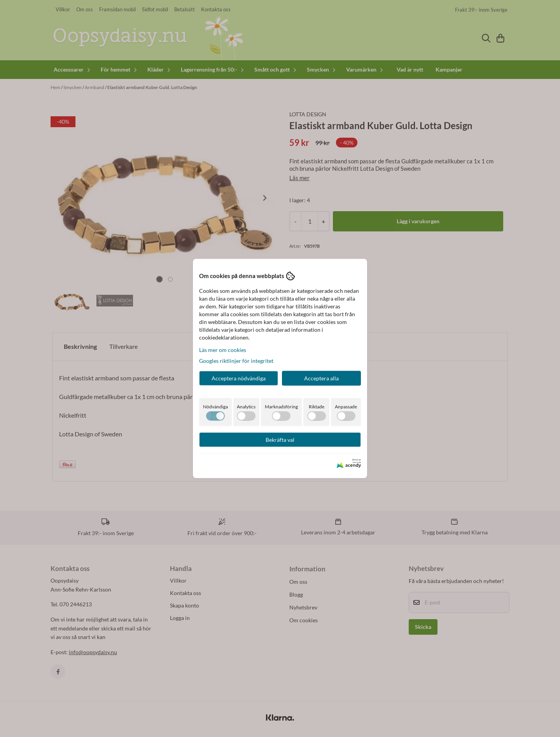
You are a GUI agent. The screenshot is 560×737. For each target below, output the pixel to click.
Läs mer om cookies (223, 349)
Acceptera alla (321, 378)
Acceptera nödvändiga (239, 378)
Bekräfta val (280, 439)
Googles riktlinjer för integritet (236, 360)
